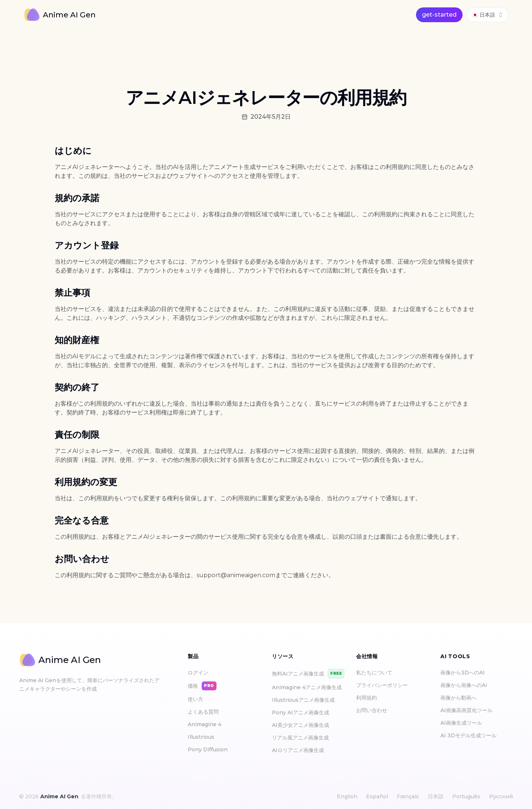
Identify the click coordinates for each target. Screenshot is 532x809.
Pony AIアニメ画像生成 (301, 712)
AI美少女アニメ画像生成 (301, 725)
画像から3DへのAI (465, 673)
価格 (202, 686)
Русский (501, 796)
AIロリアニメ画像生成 (298, 750)
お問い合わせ (372, 710)
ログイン (198, 673)
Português (466, 796)
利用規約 (366, 698)
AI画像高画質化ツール (469, 710)
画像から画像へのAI (466, 685)
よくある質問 (203, 712)
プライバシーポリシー (382, 685)
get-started (439, 15)
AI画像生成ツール (463, 723)
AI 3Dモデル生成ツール (471, 735)
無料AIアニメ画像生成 (308, 674)
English (347, 796)
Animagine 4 (204, 724)
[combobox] (488, 15)
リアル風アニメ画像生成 (300, 738)
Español (377, 796)
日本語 (436, 796)
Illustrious (201, 737)
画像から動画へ (461, 698)
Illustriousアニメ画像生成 (303, 700)
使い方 (195, 699)
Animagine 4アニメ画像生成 (307, 687)
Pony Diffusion (208, 749)
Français (408, 796)
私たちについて (374, 673)
